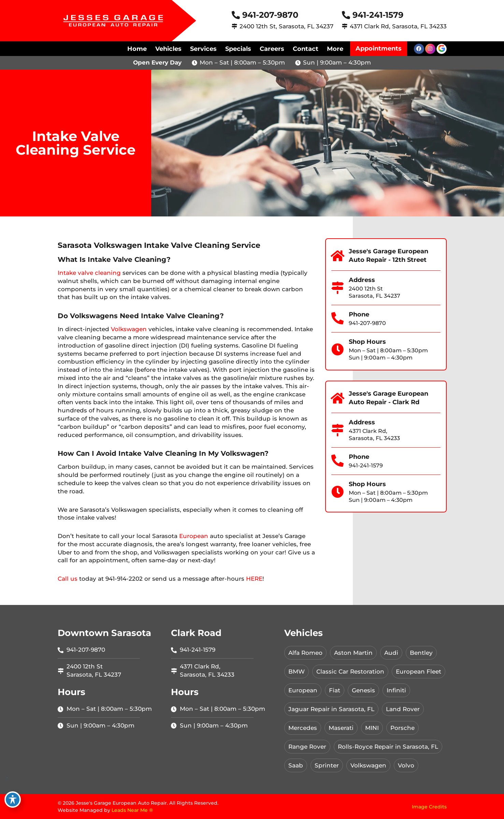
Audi (391, 653)
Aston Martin (353, 653)
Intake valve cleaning (89, 273)
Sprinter (327, 765)
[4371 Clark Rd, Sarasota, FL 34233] (345, 26)
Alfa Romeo (305, 653)
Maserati (341, 728)
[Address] (337, 288)
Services (203, 49)
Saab (296, 765)
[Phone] (337, 319)
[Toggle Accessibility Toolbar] (13, 800)
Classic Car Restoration (350, 672)
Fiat (335, 690)
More (335, 49)
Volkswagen (129, 329)
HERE (254, 579)
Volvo (406, 765)
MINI (372, 728)
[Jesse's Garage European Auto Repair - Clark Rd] (337, 398)
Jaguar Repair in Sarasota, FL (331, 709)
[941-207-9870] (236, 15)
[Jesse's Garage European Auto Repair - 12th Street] (337, 256)
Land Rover (403, 709)
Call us (68, 579)
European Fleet (419, 672)
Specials (238, 49)
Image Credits (429, 807)
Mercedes (303, 728)
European (194, 536)
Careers (272, 49)
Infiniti (396, 690)
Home (137, 49)
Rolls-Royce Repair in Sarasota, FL (388, 747)
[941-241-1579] (346, 15)
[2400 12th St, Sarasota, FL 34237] (234, 26)
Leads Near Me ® (132, 810)
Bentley (421, 653)
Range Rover (307, 747)
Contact (306, 49)
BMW (297, 672)
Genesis (363, 690)
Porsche (402, 728)
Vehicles (168, 49)
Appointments (379, 48)
